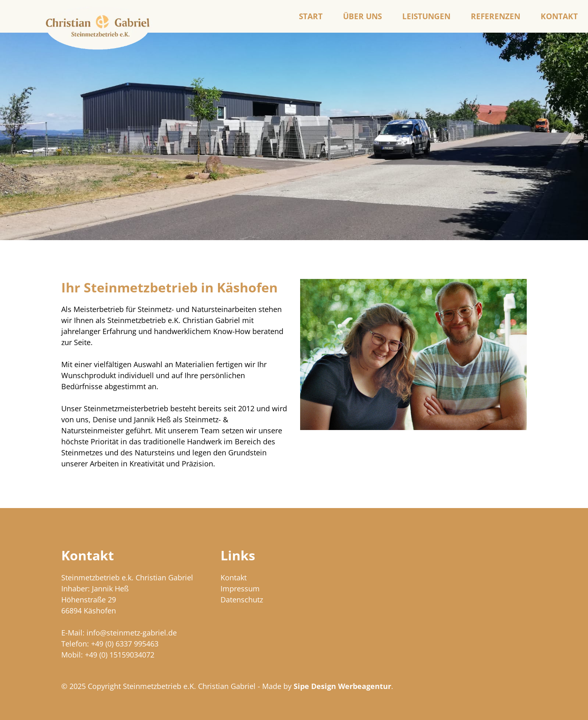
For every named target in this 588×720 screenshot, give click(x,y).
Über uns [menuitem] (362, 16)
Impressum (240, 588)
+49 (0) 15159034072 (120, 655)
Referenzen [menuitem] (496, 16)
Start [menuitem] (311, 16)
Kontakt (234, 577)
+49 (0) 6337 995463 (125, 644)
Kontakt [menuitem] (559, 16)
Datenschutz (242, 600)
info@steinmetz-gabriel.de (132, 633)
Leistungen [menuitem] (426, 16)
